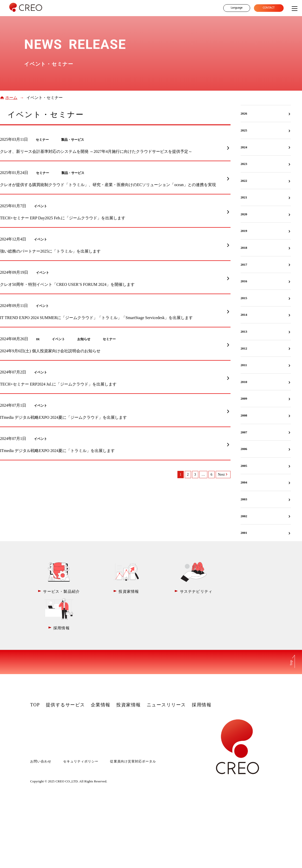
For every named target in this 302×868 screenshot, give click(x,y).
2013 (244, 332)
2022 (244, 181)
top (291, 625)
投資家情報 (128, 668)
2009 (244, 398)
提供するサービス (65, 668)
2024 (244, 147)
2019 (244, 231)
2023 (244, 164)
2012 (244, 348)
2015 (244, 298)
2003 (244, 499)
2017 (244, 265)
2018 (244, 248)
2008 (244, 415)
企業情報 (101, 668)
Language (236, 8)
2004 (244, 482)
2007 (244, 432)
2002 (244, 516)
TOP (35, 668)
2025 (244, 130)
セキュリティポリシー (81, 724)
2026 (244, 113)
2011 (244, 365)
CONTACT (269, 8)
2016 (244, 281)
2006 (244, 449)
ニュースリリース (166, 668)
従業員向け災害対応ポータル (133, 724)
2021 (244, 197)
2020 (244, 214)
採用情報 (202, 668)
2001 (244, 533)
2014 (244, 315)
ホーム (11, 98)
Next (221, 475)
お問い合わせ (41, 724)
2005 (244, 466)
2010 (244, 382)
